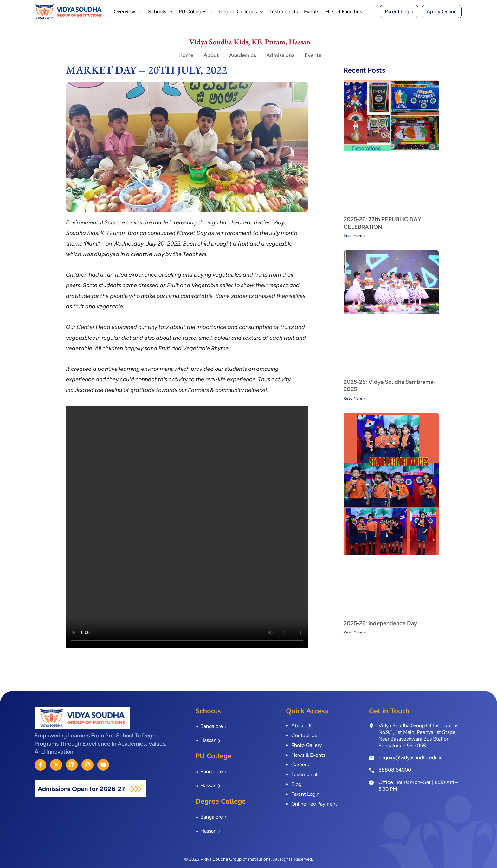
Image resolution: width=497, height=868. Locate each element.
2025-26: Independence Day (380, 623)
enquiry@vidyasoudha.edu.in (411, 758)
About (211, 55)
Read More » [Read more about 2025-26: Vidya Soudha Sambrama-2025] (355, 398)
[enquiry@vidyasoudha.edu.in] (371, 758)
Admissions (280, 55)
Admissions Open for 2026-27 (82, 789)
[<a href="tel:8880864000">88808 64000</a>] (371, 770)
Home (186, 55)
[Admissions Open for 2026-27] (136, 789)
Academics (243, 55)
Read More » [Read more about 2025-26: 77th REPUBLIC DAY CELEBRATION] (355, 236)
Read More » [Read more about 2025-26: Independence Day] (355, 632)
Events (313, 55)
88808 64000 (395, 770)
